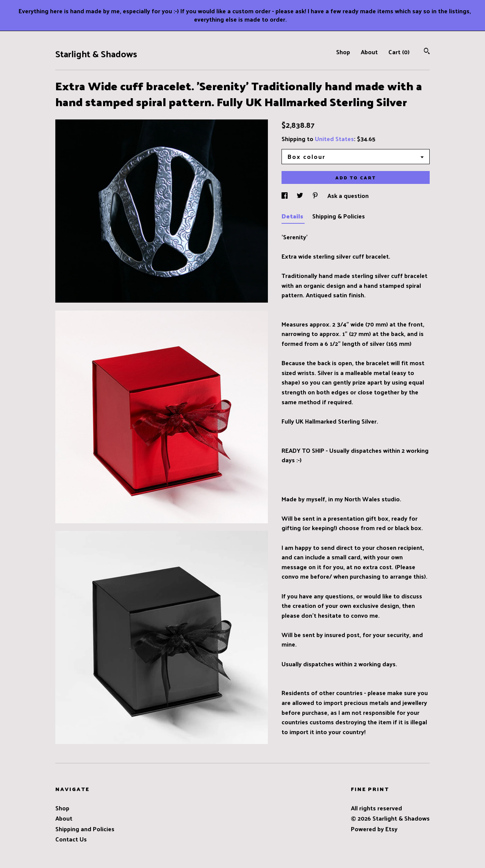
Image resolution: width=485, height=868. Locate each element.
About (369, 52)
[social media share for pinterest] (316, 195)
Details (293, 216)
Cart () (399, 52)
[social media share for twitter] (301, 195)
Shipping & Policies (339, 216)
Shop (343, 52)
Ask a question (348, 195)
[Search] (427, 52)
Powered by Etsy (374, 829)
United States (334, 139)
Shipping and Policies (85, 829)
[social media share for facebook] (285, 195)
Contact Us (71, 839)
